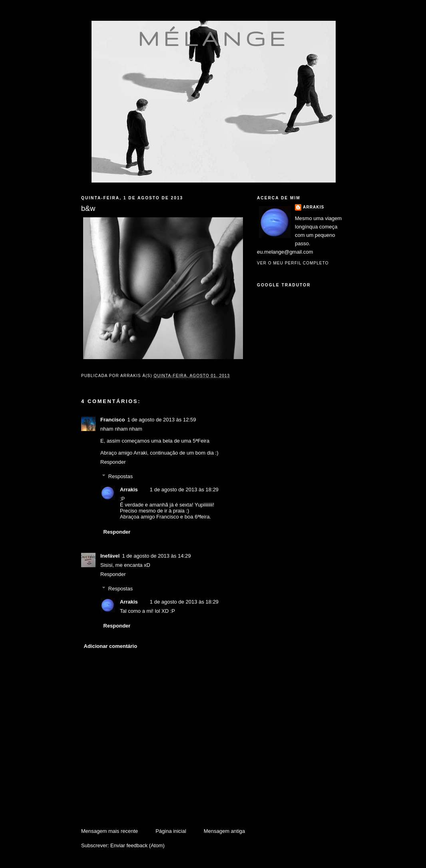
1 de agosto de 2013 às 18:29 (184, 490)
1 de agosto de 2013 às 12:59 (161, 420)
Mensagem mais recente (109, 831)
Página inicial (171, 831)
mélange (214, 38)
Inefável (110, 556)
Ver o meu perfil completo (293, 263)
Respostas (120, 476)
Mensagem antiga (224, 831)
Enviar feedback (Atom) (137, 845)
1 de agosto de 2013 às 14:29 (156, 556)
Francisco (112, 420)
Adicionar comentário (111, 646)
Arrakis (129, 490)
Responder (113, 462)
